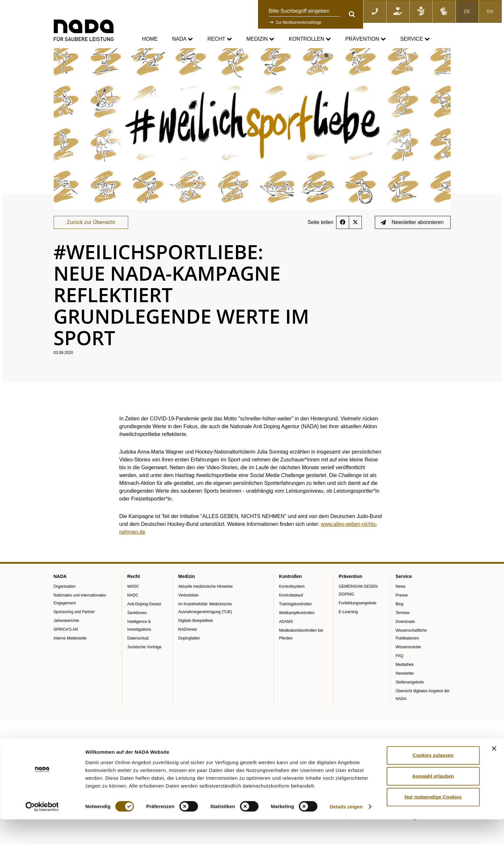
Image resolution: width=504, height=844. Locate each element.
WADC (133, 603)
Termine (403, 629)
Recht (219, 39)
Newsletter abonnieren (412, 239)
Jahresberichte (67, 637)
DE (467, 11)
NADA (183, 39)
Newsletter (405, 690)
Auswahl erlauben (433, 801)
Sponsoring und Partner (74, 628)
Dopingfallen (189, 655)
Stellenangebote (410, 699)
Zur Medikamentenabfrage (299, 22)
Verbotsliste (188, 612)
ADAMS (286, 638)
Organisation (65, 603)
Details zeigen (346, 831)
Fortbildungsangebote (358, 620)
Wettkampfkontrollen (297, 629)
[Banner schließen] (494, 773)
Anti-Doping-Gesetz (144, 621)
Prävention (365, 39)
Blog (400, 621)
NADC (133, 612)
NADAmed (188, 646)
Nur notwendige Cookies (433, 821)
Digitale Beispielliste (196, 637)
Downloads (405, 638)
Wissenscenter (409, 664)
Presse (402, 612)
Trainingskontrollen (296, 621)
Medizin (260, 39)
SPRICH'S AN (66, 646)
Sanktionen (137, 629)
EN (490, 11)
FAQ (400, 672)
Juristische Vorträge (144, 664)
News (401, 603)
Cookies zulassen (433, 780)
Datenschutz (138, 655)
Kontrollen (310, 39)
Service (415, 39)
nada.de (61, 52)
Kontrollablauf (291, 612)
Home (150, 39)
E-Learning (348, 628)
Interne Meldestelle (70, 655)
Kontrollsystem (292, 603)
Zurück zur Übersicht (91, 239)
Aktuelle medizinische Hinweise (205, 603)
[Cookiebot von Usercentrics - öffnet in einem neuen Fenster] (42, 831)
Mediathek (405, 681)
